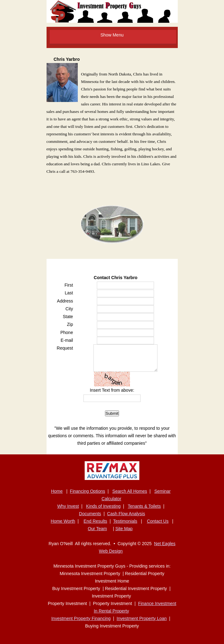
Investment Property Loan (142, 618)
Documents (90, 514)
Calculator (111, 499)
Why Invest (68, 506)
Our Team (97, 529)
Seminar (162, 491)
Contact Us (158, 521)
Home (57, 491)
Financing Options (88, 491)
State (68, 317)
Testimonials (125, 521)
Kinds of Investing (103, 506)
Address (65, 301)
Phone (67, 332)
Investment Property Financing (81, 618)
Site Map (124, 529)
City (69, 309)
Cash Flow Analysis (126, 514)
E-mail (67, 340)
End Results (95, 521)
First (69, 285)
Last (69, 293)
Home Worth (63, 521)
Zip (70, 324)
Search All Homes (130, 491)
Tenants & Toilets (144, 506)
